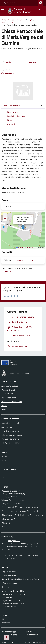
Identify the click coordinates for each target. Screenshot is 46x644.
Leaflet (20, 248)
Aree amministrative (10, 386)
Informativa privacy (9, 583)
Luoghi (30, 20)
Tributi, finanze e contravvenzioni (15, 443)
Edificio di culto (7, 22)
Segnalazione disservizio (11, 600)
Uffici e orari (6, 523)
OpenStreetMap (31, 248)
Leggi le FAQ (7, 597)
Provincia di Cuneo (9, 575)
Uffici (3, 410)
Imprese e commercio (10, 439)
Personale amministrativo (12, 402)
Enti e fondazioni (8, 394)
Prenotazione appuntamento (13, 603)
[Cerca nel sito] (38, 11)
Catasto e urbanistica (10, 431)
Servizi (29, 632)
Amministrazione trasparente (13, 594)
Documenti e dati (8, 390)
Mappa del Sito (33, 635)
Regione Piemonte (9, 3)
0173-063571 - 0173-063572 (25, 260)
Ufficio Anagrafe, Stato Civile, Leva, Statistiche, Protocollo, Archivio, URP (23, 517)
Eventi (4, 478)
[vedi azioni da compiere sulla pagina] (31, 62)
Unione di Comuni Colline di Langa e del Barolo (20, 579)
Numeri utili (6, 527)
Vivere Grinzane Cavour (17, 20)
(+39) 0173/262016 (17, 500)
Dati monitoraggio (9, 632)
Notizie (4, 456)
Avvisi (4, 460)
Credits (14, 635)
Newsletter (6, 622)
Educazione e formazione (12, 435)
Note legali (6, 587)
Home (4, 20)
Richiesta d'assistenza (10, 606)
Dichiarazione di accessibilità (13, 591)
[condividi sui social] (7, 62)
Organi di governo (9, 398)
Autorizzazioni (7, 427)
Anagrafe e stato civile (11, 423)
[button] (23, 228)
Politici (4, 406)
